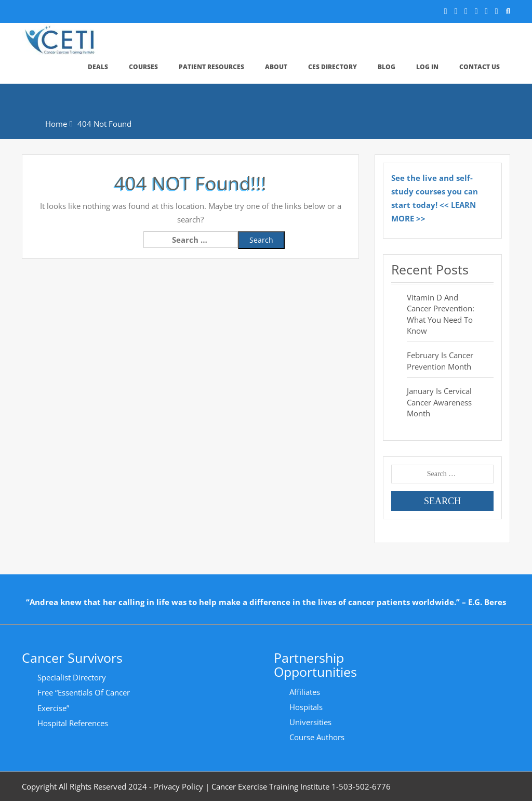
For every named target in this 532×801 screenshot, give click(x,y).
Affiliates (305, 692)
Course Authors (317, 737)
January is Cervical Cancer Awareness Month (439, 402)
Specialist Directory (72, 677)
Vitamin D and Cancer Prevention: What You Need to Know (441, 314)
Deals (98, 67)
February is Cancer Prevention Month (440, 360)
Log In (427, 67)
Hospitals (306, 707)
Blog (387, 67)
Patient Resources (211, 67)
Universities (310, 722)
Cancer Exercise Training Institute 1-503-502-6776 (301, 786)
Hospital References (73, 723)
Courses (143, 67)
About (276, 67)
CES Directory (332, 67)
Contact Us (480, 67)
